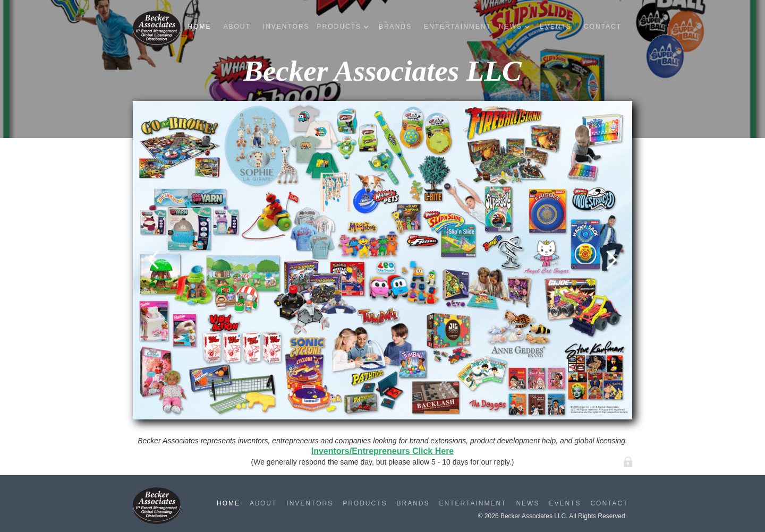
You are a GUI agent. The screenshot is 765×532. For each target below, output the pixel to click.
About (237, 27)
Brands (395, 27)
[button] (346, 27)
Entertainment (458, 27)
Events (556, 27)
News (528, 503)
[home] (157, 29)
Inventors (286, 27)
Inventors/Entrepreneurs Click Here (383, 451)
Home (199, 27)
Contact (603, 27)
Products (365, 503)
